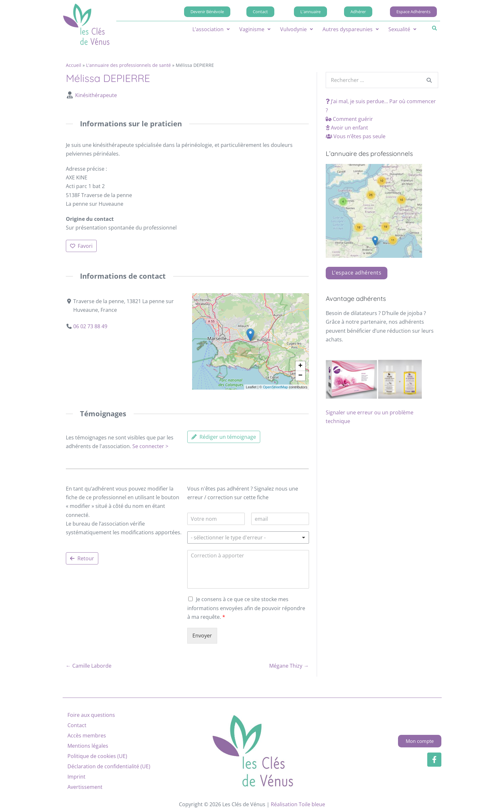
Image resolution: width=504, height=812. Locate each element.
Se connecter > (150, 446)
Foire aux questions (91, 715)
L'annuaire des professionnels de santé (128, 65)
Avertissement (85, 787)
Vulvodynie (296, 29)
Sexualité (402, 29)
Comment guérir (349, 119)
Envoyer (202, 636)
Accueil (74, 65)
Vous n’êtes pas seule (356, 136)
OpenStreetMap (275, 387)
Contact (77, 725)
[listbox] (248, 537)
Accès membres (87, 735)
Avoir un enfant (347, 128)
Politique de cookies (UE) (97, 756)
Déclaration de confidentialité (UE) (109, 766)
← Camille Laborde (89, 666)
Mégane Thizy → (289, 666)
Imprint (76, 777)
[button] (211, 29)
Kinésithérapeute (96, 95)
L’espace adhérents (357, 273)
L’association (211, 29)
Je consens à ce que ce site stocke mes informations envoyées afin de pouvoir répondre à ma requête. (246, 608)
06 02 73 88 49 (90, 326)
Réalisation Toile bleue (298, 804)
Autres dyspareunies (351, 29)
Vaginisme (255, 29)
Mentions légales (88, 746)
